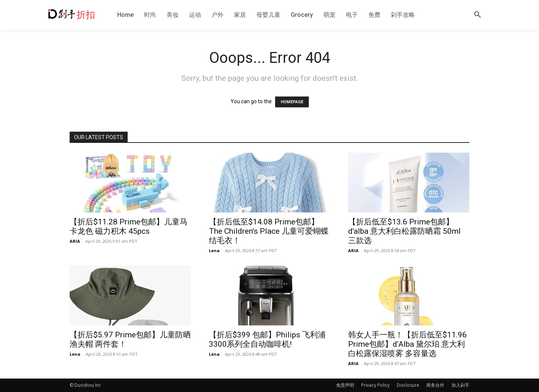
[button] (478, 15)
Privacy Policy (375, 385)
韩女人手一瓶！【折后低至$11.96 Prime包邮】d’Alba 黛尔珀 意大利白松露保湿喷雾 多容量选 (407, 344)
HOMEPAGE (292, 102)
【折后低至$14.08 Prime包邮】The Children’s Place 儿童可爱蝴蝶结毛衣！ (269, 231)
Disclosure (408, 385)
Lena (214, 250)
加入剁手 (460, 385)
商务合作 (435, 385)
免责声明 (345, 385)
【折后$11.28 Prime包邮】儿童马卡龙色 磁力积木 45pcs (129, 226)
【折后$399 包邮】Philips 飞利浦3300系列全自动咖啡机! (267, 339)
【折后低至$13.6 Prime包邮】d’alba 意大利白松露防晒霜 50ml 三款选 (404, 231)
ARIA (75, 241)
